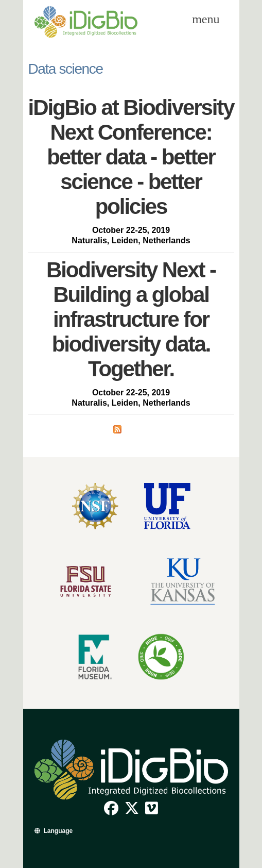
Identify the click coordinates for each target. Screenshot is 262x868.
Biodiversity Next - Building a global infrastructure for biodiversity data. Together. (131, 319)
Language (58, 831)
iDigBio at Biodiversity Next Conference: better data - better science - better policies (131, 157)
